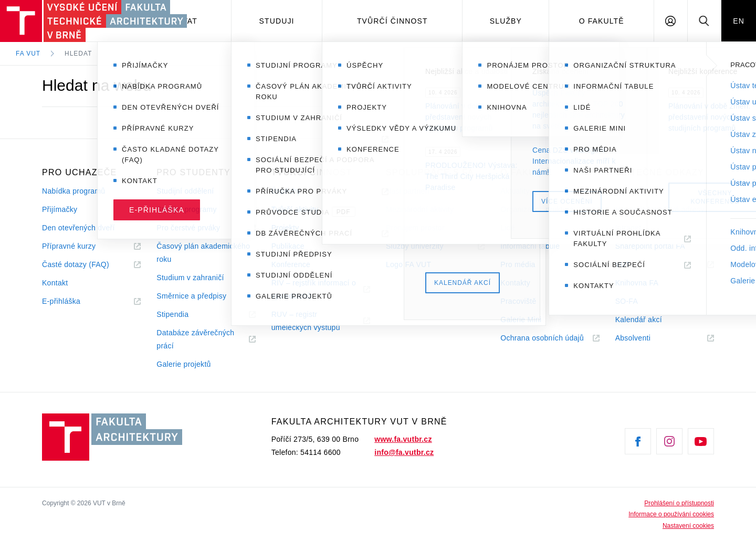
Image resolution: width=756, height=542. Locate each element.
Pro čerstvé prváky (188, 228)
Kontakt (55, 283)
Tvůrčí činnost (392, 21)
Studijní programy (186, 209)
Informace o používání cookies (671, 514)
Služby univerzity (415, 246)
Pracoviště (518, 301)
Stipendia (172, 314)
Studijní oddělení (185, 191)
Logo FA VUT (408, 264)
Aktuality (515, 191)
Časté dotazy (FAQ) (76, 264)
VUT (636, 265)
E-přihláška (61, 301)
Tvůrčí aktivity (295, 209)
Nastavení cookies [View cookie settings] (688, 526)
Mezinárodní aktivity (420, 209)
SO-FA (627, 301)
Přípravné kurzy (69, 246)
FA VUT (28, 54)
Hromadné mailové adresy (660, 209)
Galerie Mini (521, 320)
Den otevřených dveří (78, 228)
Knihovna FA (637, 283)
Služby (506, 21)
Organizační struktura (537, 209)
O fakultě (602, 21)
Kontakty (515, 283)
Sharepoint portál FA (650, 246)
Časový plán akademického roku (203, 253)
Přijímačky (60, 209)
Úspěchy (286, 191)
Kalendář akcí (639, 320)
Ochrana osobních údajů (542, 338)
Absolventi (646, 338)
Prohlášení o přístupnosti (679, 503)
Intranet (628, 228)
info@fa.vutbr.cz (404, 452)
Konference (291, 264)
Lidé (508, 228)
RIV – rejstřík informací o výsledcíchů (314, 289)
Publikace (288, 246)
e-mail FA (632, 191)
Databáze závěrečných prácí (195, 339)
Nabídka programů (73, 191)
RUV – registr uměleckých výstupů (306, 321)
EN (739, 21)
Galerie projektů (183, 364)
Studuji (277, 21)
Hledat (78, 54)
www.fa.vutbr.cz (403, 439)
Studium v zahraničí (190, 278)
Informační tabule (530, 246)
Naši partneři (408, 191)
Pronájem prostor (415, 228)
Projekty (285, 228)
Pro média (518, 264)
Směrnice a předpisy (191, 296)
